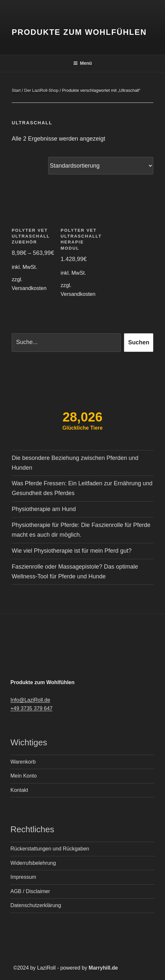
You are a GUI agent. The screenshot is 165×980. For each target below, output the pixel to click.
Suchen (139, 342)
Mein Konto (24, 776)
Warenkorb (23, 762)
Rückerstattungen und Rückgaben (50, 849)
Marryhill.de (103, 968)
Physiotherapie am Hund (44, 509)
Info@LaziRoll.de (30, 700)
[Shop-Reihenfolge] (101, 166)
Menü (83, 63)
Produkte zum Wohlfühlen (79, 32)
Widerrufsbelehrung (33, 863)
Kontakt (19, 790)
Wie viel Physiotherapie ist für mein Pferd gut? (72, 551)
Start (16, 90)
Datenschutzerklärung (36, 905)
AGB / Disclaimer (30, 891)
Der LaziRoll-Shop (41, 90)
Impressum (23, 877)
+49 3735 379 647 (31, 708)
